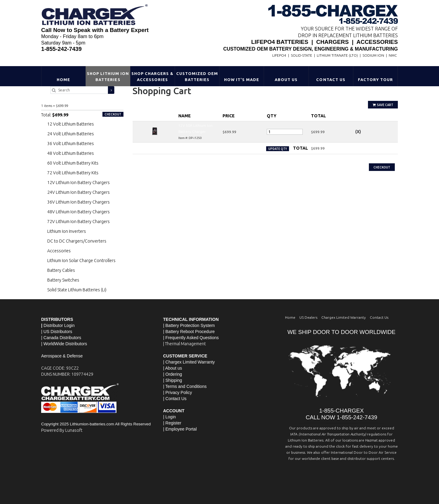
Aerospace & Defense (62, 356)
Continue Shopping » (150, 160)
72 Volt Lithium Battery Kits (73, 173)
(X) (358, 132)
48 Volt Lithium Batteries (71, 153)
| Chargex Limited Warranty (189, 362)
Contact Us (331, 80)
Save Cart (383, 105)
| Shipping (173, 380)
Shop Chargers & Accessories (153, 76)
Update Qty (278, 149)
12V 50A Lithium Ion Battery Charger (69, 99)
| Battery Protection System (189, 325)
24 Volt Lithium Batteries (71, 134)
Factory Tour (375, 80)
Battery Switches (63, 280)
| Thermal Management (184, 344)
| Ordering (173, 374)
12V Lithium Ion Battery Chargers (79, 183)
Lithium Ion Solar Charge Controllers (81, 261)
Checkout (382, 167)
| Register (172, 423)
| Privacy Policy (178, 392)
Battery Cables (61, 270)
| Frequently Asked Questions (191, 338)
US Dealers (308, 317)
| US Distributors (57, 332)
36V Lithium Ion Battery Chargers (79, 202)
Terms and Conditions (186, 386)
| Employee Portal (180, 429)
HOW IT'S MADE (242, 80)
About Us (286, 80)
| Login (170, 417)
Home (63, 80)
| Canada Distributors (61, 338)
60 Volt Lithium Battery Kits (73, 163)
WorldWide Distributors (65, 344)
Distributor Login (59, 325)
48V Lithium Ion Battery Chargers (79, 212)
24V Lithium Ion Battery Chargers (79, 192)
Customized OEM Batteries (197, 76)
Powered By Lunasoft (62, 430)
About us (174, 368)
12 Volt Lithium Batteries (71, 124)
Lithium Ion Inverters (67, 231)
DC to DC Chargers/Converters (77, 241)
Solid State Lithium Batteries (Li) (77, 290)
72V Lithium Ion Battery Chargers (79, 222)
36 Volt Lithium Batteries (71, 144)
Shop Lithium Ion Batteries (108, 76)
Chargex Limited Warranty (344, 317)
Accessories (59, 251)
